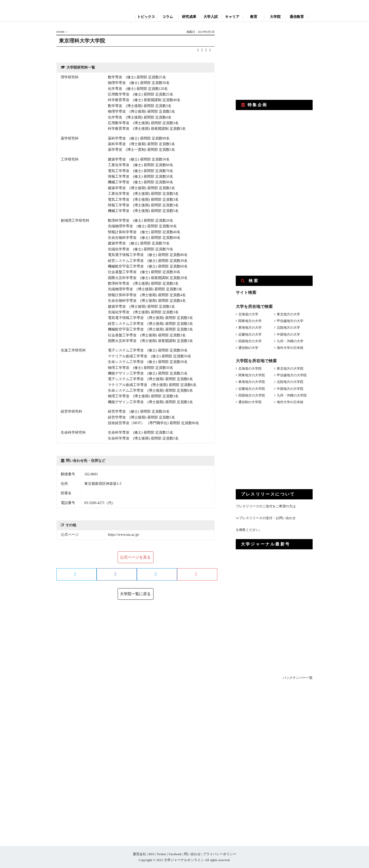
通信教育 (297, 17)
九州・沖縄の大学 (290, 341)
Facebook (175, 854)
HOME (60, 32)
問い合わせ (192, 854)
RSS (151, 854)
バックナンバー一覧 (298, 678)
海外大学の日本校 (290, 348)
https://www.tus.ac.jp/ (124, 535)
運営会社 (139, 854)
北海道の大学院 (250, 368)
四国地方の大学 (250, 341)
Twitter (161, 854)
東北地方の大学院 (290, 368)
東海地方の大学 (250, 328)
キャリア (232, 17)
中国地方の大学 (288, 334)
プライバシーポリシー (220, 854)
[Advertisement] (274, 61)
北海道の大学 (248, 314)
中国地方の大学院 (290, 389)
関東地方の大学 (250, 321)
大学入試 (211, 17)
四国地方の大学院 (252, 395)
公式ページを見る (135, 557)
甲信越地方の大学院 (292, 375)
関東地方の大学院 (252, 375)
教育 (254, 17)
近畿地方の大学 (250, 334)
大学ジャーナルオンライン (184, 860)
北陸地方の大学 (288, 328)
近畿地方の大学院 (252, 389)
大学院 (275, 17)
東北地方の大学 (288, 314)
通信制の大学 (248, 348)
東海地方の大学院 (252, 382)
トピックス (146, 17)
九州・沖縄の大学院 (292, 395)
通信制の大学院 (250, 402)
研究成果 (189, 17)
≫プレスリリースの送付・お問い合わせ (266, 518)
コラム (168, 17)
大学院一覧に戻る (135, 594)
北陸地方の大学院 (290, 382)
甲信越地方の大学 (290, 321)
